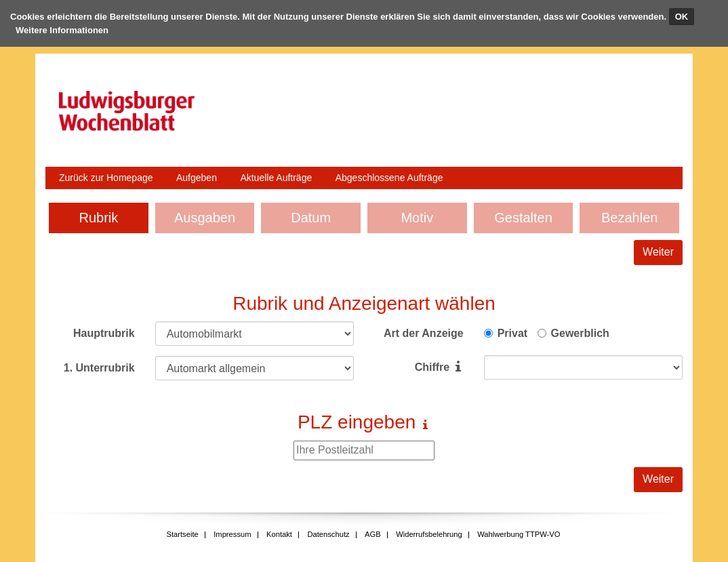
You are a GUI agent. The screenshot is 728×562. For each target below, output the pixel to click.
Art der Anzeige (424, 333)
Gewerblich (580, 333)
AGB (373, 534)
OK (682, 17)
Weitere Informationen (62, 30)
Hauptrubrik (104, 333)
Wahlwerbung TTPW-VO (519, 534)
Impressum (232, 534)
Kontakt (279, 534)
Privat (512, 333)
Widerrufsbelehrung (429, 534)
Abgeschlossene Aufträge (389, 178)
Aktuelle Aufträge (276, 178)
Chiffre (432, 367)
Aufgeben (197, 178)
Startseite (182, 534)
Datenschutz (328, 534)
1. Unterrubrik (99, 368)
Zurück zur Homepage (106, 178)
